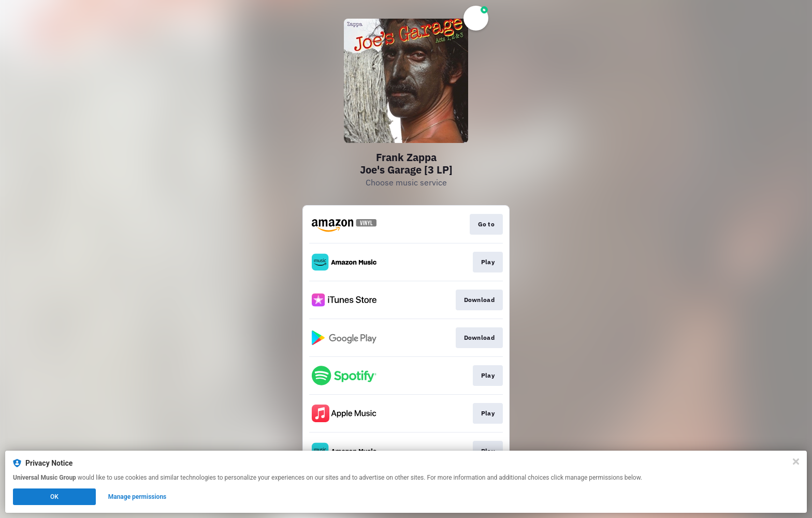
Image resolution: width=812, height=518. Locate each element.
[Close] (796, 462)
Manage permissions (137, 497)
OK (54, 497)
